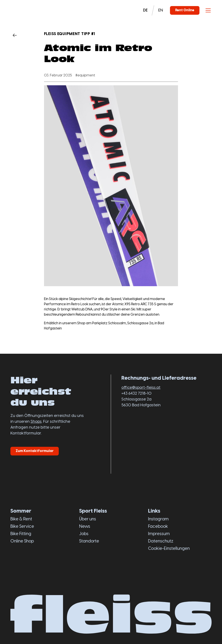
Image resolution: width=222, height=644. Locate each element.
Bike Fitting (21, 534)
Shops (36, 422)
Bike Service (22, 527)
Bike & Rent (21, 519)
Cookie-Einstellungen (169, 549)
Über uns (88, 519)
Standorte (89, 541)
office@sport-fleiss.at (141, 388)
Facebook (158, 527)
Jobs (84, 534)
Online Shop (22, 541)
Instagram (158, 519)
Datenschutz (161, 541)
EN (161, 10)
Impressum (159, 534)
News (85, 527)
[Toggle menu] (208, 10)
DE (145, 10)
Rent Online (185, 10)
